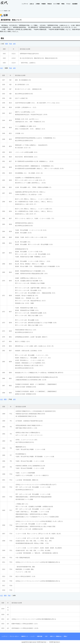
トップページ (25, 4)
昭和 (7, 44)
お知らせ (32, 4)
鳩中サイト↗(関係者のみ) (56, 636)
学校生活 (50, 4)
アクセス (68, 4)
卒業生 (63, 4)
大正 (1, 68)
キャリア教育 (56, 4)
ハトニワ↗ (33, 636)
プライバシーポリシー (14, 636)
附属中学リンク (25, 636)
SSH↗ (47, 636)
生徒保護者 (75, 4)
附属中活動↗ (40, 636)
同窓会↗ (66, 636)
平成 (10, 44)
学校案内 (44, 4)
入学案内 (38, 4)
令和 (14, 44)
